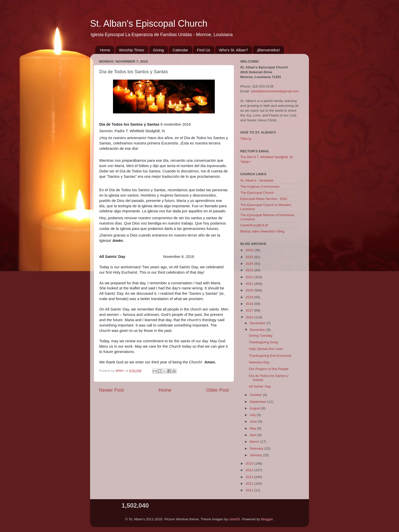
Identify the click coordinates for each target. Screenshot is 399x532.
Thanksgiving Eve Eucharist (270, 356)
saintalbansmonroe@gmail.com (275, 91)
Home (105, 50)
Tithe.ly (246, 139)
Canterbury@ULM (254, 225)
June (254, 422)
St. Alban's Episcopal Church (149, 24)
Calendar (180, 50)
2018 (250, 304)
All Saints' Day (260, 386)
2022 (250, 277)
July (253, 415)
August (255, 408)
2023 (250, 270)
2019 (250, 297)
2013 (250, 477)
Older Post (217, 390)
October (256, 395)
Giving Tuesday (261, 336)
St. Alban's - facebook (257, 180)
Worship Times (132, 50)
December (258, 323)
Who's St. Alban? (234, 50)
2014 (250, 470)
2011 (250, 490)
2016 (250, 317)
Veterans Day (259, 362)
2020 (250, 290)
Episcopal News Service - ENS (264, 199)
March (255, 442)
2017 (250, 310)
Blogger (267, 519)
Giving (158, 50)
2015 (250, 463)
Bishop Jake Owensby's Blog (262, 231)
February (257, 448)
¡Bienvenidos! (268, 50)
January (256, 455)
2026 (250, 250)
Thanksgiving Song (263, 342)
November (258, 330)
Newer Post (111, 390)
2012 (250, 484)
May (253, 428)
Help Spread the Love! (266, 349)
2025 (250, 257)
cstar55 (234, 519)
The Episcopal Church (257, 193)
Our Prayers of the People (269, 369)
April (254, 435)
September (259, 402)
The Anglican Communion (260, 187)
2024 (250, 264)
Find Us (204, 50)
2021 (250, 284)
